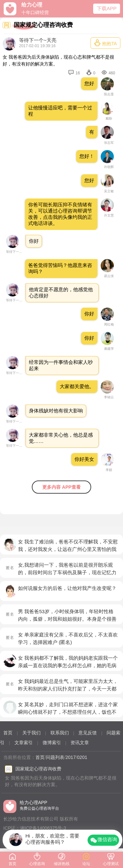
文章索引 (24, 743)
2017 (71, 757)
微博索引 (52, 743)
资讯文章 (80, 743)
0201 (82, 757)
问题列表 (55, 757)
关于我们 (31, 733)
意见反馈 (88, 733)
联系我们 (60, 733)
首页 (8, 733)
